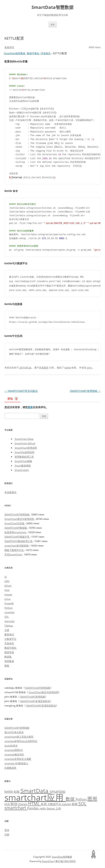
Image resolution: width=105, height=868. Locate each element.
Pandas (33, 808)
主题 (7, 630)
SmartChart (48, 861)
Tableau (9, 626)
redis (43, 808)
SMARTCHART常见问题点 (21, 391)
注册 (7, 834)
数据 (71, 799)
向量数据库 (10, 768)
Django (23, 804)
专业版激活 (10, 492)
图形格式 (9, 634)
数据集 (8, 657)
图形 (92, 799)
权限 (75, 804)
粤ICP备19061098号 (66, 861)
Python (8, 608)
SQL (7, 617)
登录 (30, 407)
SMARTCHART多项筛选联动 (35, 701)
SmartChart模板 (23, 461)
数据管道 (9, 652)
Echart (8, 586)
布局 (44, 804)
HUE (8, 804)
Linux (7, 599)
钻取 (17, 792)
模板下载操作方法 (14, 550)
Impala (8, 594)
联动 (14, 804)
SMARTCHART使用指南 (85, 391)
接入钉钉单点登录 (14, 732)
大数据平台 (10, 639)
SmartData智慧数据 (52, 7)
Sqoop (51, 808)
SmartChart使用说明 (26, 448)
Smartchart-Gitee (24, 439)
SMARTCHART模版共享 (17, 537)
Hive (7, 590)
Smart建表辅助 (23, 466)
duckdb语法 (11, 746)
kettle (68, 368)
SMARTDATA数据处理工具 (19, 541)
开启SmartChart (13, 554)
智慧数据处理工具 (24, 457)
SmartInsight (22, 470)
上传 (58, 808)
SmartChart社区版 (15, 523)
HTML (34, 804)
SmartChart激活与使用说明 (19, 519)
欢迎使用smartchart (16, 532)
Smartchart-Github (25, 443)
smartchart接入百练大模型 (19, 737)
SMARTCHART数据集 (16, 528)
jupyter (67, 804)
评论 (13, 399)
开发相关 (44, 368)
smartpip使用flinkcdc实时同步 (21, 741)
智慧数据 (9, 661)
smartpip (9, 612)
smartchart (16, 808)
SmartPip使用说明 (24, 452)
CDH (7, 581)
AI (6, 577)
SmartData (35, 791)
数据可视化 (10, 648)
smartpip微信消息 (14, 754)
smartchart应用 (35, 797)
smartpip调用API (14, 750)
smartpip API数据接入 (16, 763)
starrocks (10, 621)
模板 (7, 666)
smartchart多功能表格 (17, 546)
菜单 (53, 24)
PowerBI (9, 603)
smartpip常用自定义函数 (18, 759)
